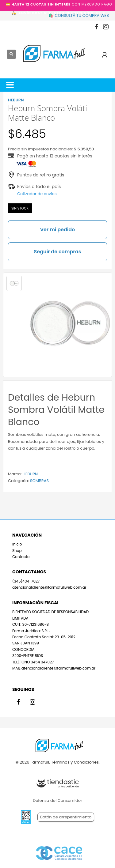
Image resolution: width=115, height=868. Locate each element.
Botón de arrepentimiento (66, 817)
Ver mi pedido (58, 230)
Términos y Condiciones (75, 762)
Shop (17, 551)
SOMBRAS (39, 481)
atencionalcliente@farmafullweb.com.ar (49, 587)
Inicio (17, 544)
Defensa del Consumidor (57, 800)
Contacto (21, 557)
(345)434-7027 (26, 581)
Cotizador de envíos (37, 194)
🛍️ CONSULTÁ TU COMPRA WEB (79, 15)
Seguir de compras (58, 252)
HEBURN (30, 474)
